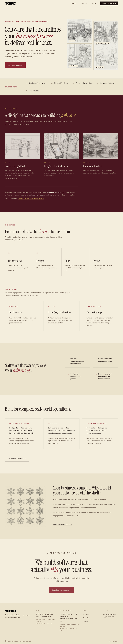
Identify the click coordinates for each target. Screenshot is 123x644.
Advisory (73, 3)
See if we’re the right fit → (63, 526)
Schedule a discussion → (61, 591)
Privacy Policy (114, 641)
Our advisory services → (17, 460)
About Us (84, 3)
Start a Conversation (109, 3)
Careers (93, 3)
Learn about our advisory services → (31, 200)
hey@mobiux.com (108, 617)
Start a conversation (15, 65)
